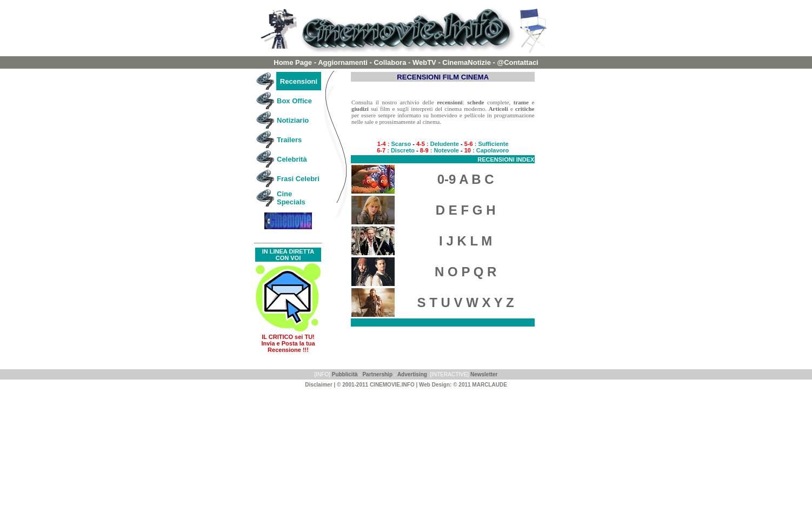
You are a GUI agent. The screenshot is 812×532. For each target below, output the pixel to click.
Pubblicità (345, 374)
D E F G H (466, 210)
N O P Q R (465, 272)
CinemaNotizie (467, 62)
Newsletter (484, 374)
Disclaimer (319, 385)
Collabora (390, 62)
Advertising (412, 374)
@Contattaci (518, 62)
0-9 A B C (466, 179)
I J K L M (465, 241)
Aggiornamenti (344, 62)
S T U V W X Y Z (466, 302)
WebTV (424, 62)
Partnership (377, 374)
